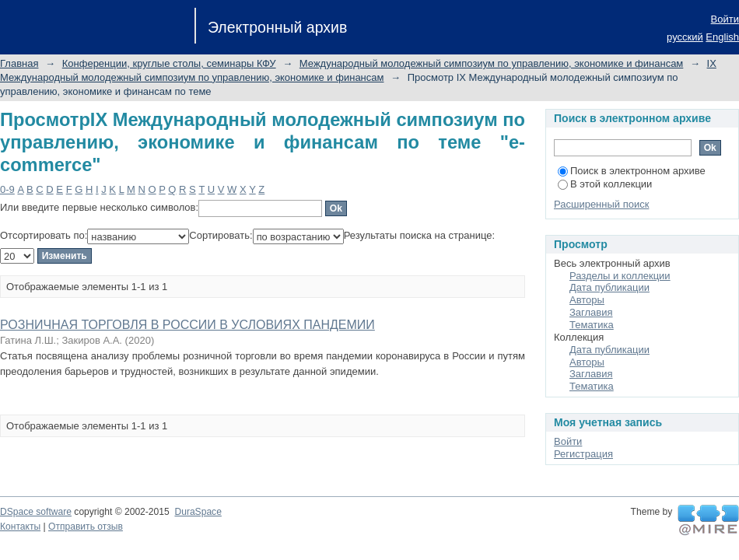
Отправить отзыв (86, 527)
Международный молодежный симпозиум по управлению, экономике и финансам (491, 63)
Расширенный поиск (601, 204)
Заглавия (591, 312)
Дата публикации (609, 287)
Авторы (587, 300)
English (722, 37)
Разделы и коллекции (620, 276)
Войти (725, 19)
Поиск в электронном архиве (632, 171)
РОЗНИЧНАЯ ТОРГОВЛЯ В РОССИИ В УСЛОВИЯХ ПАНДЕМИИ (187, 325)
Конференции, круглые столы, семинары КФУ (169, 63)
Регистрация (583, 454)
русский (685, 37)
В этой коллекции (605, 184)
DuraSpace (198, 512)
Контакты (20, 527)
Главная (19, 63)
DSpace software (36, 512)
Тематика (592, 325)
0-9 (7, 189)
